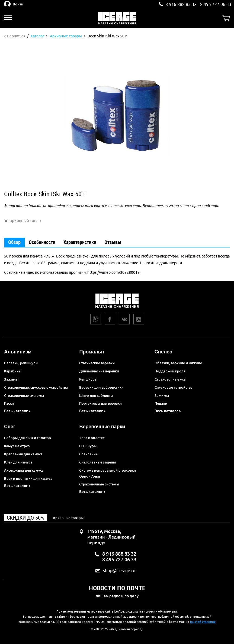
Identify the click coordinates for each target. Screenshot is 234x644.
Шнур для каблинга (96, 395)
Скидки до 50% (25, 518)
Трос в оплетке (92, 438)
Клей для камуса (18, 462)
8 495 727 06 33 (216, 4)
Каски (9, 403)
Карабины (13, 371)
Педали (161, 403)
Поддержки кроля (170, 371)
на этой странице (203, 622)
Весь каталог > (17, 411)
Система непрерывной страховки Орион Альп (108, 473)
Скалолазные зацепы (97, 462)
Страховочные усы (170, 379)
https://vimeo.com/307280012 (113, 272)
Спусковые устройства (174, 387)
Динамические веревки (99, 371)
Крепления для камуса (23, 454)
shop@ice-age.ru (119, 571)
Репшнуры (88, 379)
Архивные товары (68, 518)
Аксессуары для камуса (24, 470)
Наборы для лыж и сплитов (27, 438)
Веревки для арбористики (101, 387)
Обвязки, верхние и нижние (178, 363)
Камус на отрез (17, 446)
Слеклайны (89, 454)
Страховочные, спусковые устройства (36, 387)
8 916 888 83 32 (181, 4)
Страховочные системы (24, 395)
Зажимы (11, 379)
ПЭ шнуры (88, 446)
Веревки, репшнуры (21, 363)
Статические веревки (97, 363)
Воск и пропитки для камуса (28, 478)
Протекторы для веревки (100, 403)
